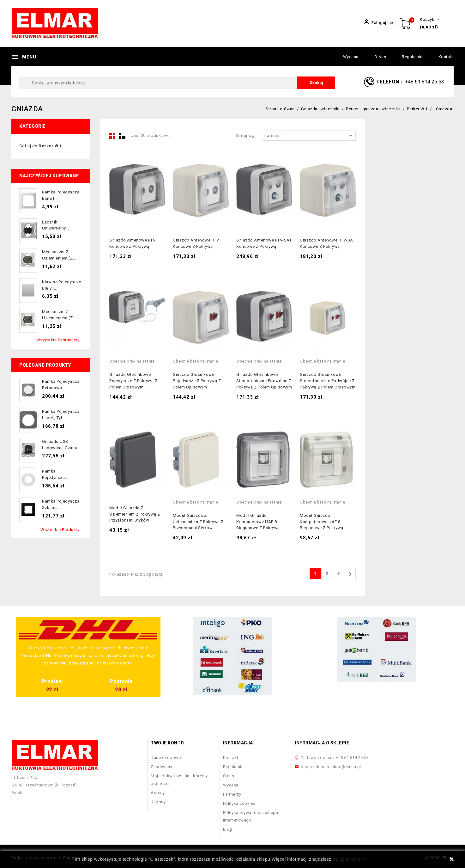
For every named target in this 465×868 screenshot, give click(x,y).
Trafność (309, 136)
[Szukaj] (177, 83)
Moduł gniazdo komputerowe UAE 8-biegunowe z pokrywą (258, 522)
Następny (350, 574)
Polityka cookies (239, 803)
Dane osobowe (166, 758)
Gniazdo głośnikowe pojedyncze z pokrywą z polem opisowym (133, 381)
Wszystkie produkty (60, 530)
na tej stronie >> (350, 859)
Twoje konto (167, 743)
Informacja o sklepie (322, 743)
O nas (380, 57)
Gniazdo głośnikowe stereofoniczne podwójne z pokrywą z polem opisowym (264, 381)
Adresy (158, 793)
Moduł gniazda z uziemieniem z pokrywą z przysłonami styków (135, 514)
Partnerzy (232, 794)
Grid (112, 136)
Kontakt (446, 57)
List (122, 136)
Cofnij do (40, 146)
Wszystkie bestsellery (58, 340)
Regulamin (412, 57)
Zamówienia (163, 767)
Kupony (158, 802)
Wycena (351, 57)
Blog (228, 829)
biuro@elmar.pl (346, 767)
